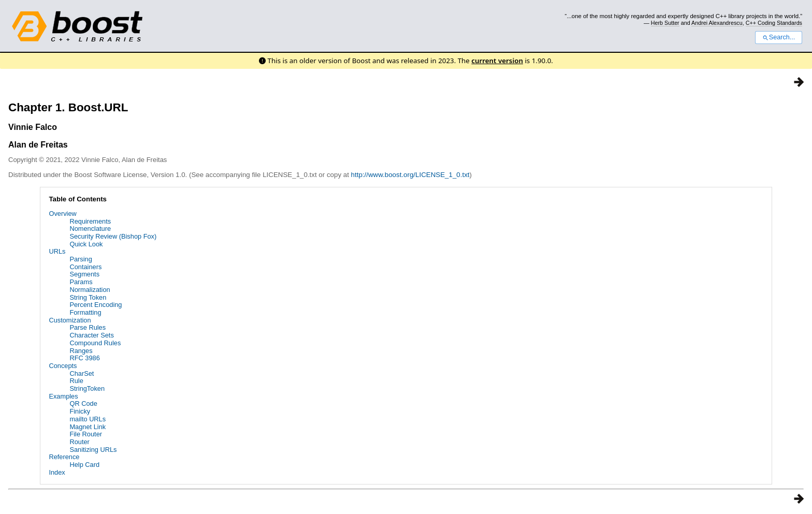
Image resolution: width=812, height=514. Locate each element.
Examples (63, 396)
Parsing (81, 259)
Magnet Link (88, 427)
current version (497, 61)
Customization (70, 320)
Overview (62, 214)
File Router (86, 434)
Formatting (85, 312)
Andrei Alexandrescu (717, 23)
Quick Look (86, 244)
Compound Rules (95, 343)
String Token (88, 297)
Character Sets (91, 335)
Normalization (90, 290)
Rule (76, 381)
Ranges (81, 351)
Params (81, 282)
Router (79, 442)
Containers (85, 267)
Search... (779, 37)
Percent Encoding (96, 305)
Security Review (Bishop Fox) (113, 236)
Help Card (84, 465)
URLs (57, 251)
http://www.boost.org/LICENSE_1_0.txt (410, 175)
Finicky (80, 411)
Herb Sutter (665, 23)
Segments (84, 274)
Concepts (63, 366)
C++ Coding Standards (774, 23)
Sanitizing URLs (93, 450)
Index (57, 472)
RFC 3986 (84, 358)
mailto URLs (88, 419)
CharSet (82, 373)
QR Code (83, 403)
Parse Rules (88, 327)
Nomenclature (90, 229)
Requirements (90, 221)
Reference (64, 457)
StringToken (87, 388)
